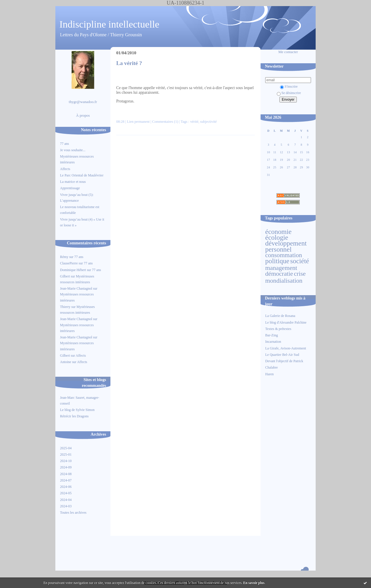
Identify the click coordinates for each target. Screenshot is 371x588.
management (281, 268)
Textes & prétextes (278, 329)
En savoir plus (254, 583)
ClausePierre (69, 263)
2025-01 (66, 454)
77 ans (64, 144)
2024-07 (66, 480)
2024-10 (66, 461)
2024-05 (66, 493)
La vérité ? (129, 63)
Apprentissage (70, 188)
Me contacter (288, 52)
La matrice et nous (73, 182)
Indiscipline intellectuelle (109, 24)
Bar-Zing (272, 335)
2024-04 (66, 500)
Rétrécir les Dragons (74, 416)
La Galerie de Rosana (280, 316)
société (300, 261)
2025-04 (66, 448)
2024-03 (66, 506)
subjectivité (209, 122)
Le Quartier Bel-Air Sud (282, 355)
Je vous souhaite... (73, 150)
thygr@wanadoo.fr (83, 102)
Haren (269, 374)
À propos (83, 116)
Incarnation (273, 342)
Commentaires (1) (165, 122)
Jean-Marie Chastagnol (76, 288)
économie (278, 232)
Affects (65, 169)
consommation (284, 255)
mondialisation (284, 281)
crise (300, 274)
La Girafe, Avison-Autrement (286, 348)
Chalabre (271, 367)
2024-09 (66, 467)
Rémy (64, 257)
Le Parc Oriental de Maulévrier (82, 175)
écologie (277, 237)
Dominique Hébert (73, 270)
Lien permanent (138, 122)
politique (277, 261)
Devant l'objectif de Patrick (284, 361)
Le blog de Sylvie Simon (77, 410)
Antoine (66, 362)
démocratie (279, 274)
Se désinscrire (289, 93)
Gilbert (65, 276)
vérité (194, 122)
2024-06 (66, 487)
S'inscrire (289, 86)
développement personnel (286, 246)
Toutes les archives (73, 513)
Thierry (65, 307)
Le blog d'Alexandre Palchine (286, 322)
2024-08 (66, 474)
